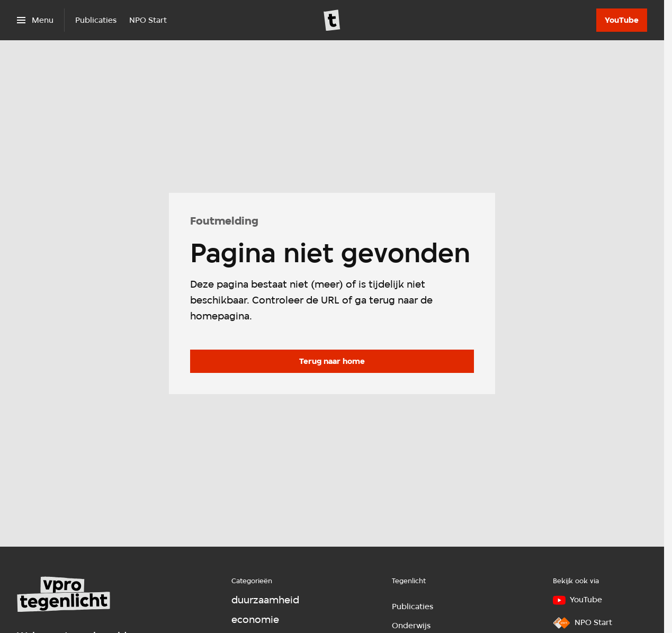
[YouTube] (622, 20)
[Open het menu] (35, 20)
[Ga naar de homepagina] (332, 361)
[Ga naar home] (332, 20)
